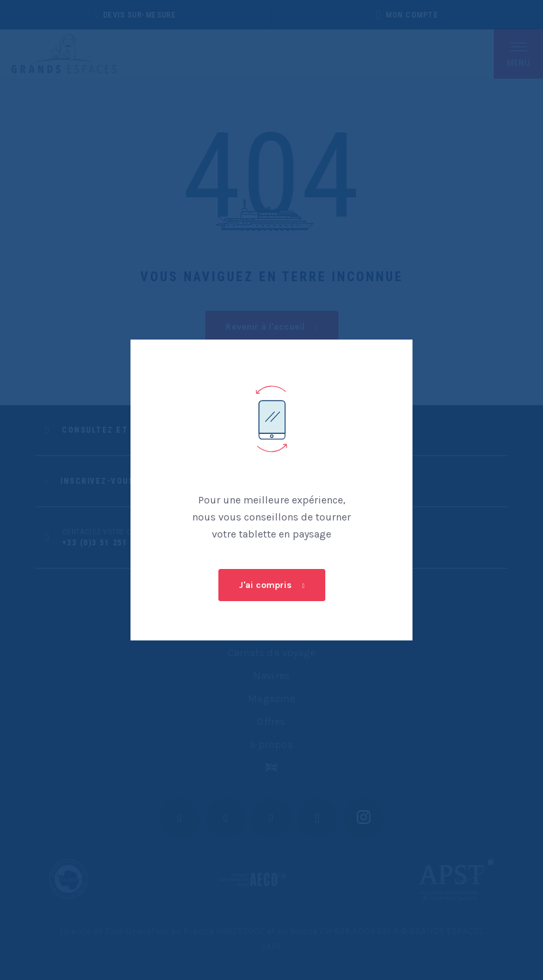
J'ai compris (265, 585)
